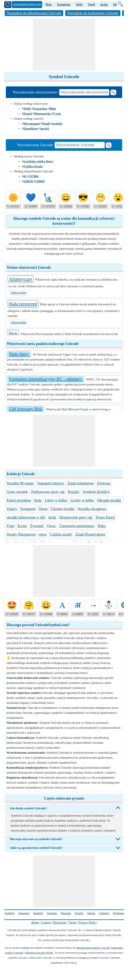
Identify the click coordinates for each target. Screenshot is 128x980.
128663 (40, 181)
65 (25, 176)
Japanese (24, 913)
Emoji (28, 114)
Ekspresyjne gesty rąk (76, 517)
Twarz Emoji (105, 517)
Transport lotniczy (51, 483)
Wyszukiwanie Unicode (35, 145)
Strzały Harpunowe (21, 534)
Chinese (104, 913)
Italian (91, 913)
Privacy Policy (88, 922)
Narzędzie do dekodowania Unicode (34, 13)
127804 (34, 176)
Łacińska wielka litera (38, 161)
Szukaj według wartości (29, 119)
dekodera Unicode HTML (39, 953)
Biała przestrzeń (23, 304)
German (52, 913)
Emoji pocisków (19, 500)
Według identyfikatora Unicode (33, 171)
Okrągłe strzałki (109, 500)
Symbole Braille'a (96, 492)
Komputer (28, 509)
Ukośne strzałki (63, 509)
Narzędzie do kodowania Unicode (93, 13)
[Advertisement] (64, 45)
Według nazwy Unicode (29, 156)
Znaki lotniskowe (81, 483)
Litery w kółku (56, 500)
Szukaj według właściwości (31, 104)
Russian (66, 913)
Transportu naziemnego (77, 526)
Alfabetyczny (21, 279)
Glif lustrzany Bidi (26, 409)
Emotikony (31, 129)
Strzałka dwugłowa (92, 509)
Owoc (51, 526)
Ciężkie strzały (61, 534)
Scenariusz (64, 4)
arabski (57, 124)
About (35, 922)
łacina (104, 4)
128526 (28, 181)
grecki (45, 129)
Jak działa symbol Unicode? (28, 808)
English (10, 913)
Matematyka (43, 114)
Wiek (79, 4)
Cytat (57, 114)
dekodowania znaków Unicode (93, 948)
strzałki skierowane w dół (26, 517)
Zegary (12, 509)
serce (43, 534)
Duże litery (19, 354)
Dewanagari (32, 124)
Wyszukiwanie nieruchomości (35, 92)
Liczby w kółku (82, 500)
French (79, 913)
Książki (74, 492)
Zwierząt (104, 483)
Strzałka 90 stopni (20, 483)
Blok (49, 4)
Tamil (92, 4)
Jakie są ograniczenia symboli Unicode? (36, 848)
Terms (73, 922)
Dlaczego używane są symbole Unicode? (36, 839)
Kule (38, 500)
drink (52, 517)
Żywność (37, 526)
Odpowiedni (18, 293)
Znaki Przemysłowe (90, 534)
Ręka (102, 526)
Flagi (10, 526)
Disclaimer (60, 922)
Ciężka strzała (33, 166)
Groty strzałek (17, 492)
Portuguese (120, 913)
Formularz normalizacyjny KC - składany (46, 379)
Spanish (38, 913)
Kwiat (22, 526)
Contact (46, 922)
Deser (43, 509)
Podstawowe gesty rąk (48, 492)
